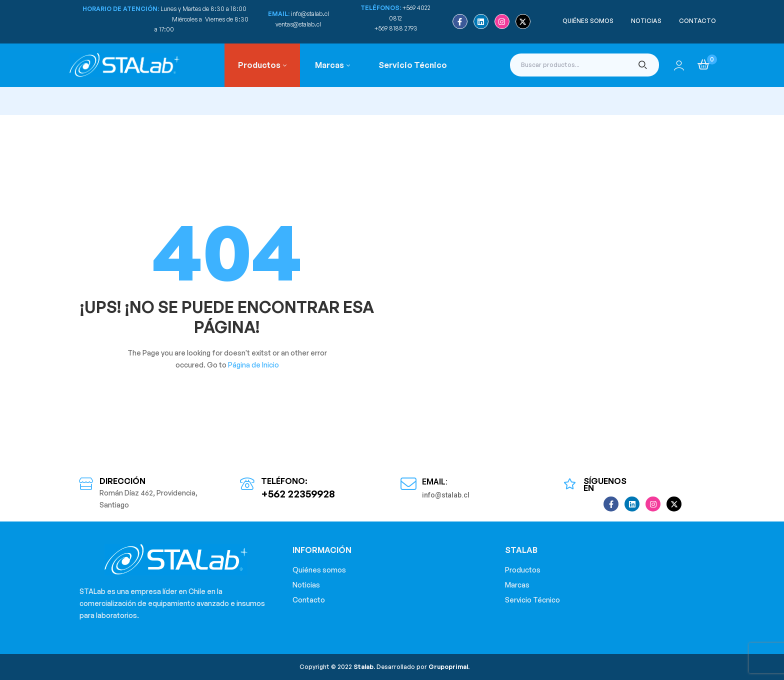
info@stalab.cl (310, 14)
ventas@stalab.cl (298, 24)
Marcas (517, 585)
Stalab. (363, 667)
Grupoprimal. (449, 667)
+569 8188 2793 (397, 28)
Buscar (643, 65)
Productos (523, 570)
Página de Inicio (253, 365)
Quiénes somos (319, 570)
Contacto (309, 600)
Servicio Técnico (532, 600)
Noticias (306, 585)
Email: (435, 482)
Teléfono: (284, 481)
